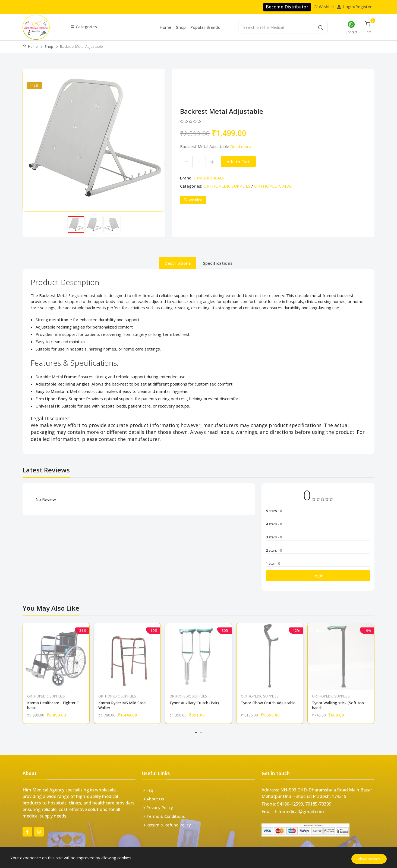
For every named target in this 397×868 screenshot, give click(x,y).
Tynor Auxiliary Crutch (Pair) (194, 703)
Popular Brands (205, 27)
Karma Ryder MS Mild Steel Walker (122, 705)
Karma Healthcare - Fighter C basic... (53, 705)
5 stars (274, 511)
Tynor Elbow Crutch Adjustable (268, 703)
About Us (155, 799)
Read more (241, 146)
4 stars (274, 524)
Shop (181, 27)
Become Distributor (287, 7)
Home (166, 27)
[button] (109, 27)
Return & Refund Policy (169, 825)
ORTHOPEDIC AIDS (273, 186)
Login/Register (355, 7)
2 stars (274, 550)
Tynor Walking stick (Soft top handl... (338, 705)
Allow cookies (369, 859)
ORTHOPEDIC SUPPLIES (227, 186)
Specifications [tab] (218, 263)
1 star (273, 563)
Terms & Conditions (166, 816)
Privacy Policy (160, 807)
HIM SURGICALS (209, 178)
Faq (150, 790)
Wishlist (324, 7)
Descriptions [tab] (178, 263)
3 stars (274, 537)
